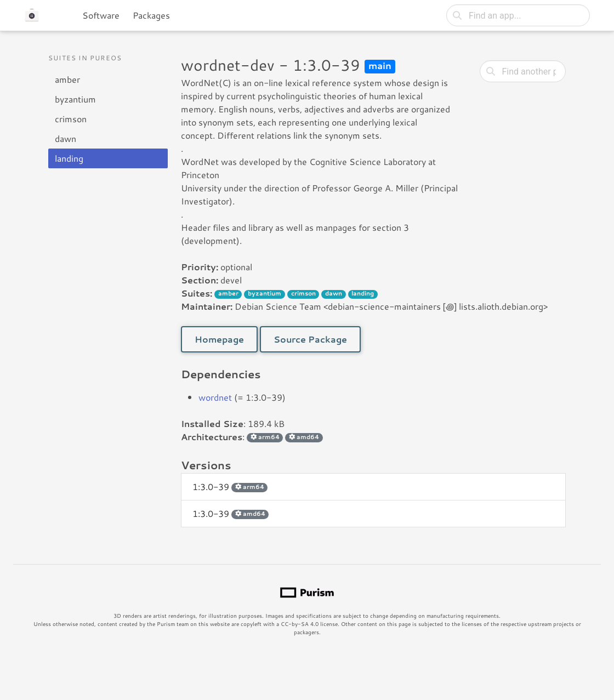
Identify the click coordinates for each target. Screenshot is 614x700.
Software (101, 15)
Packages (151, 15)
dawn (66, 138)
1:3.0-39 (230, 486)
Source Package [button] (310, 339)
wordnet (215, 397)
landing (69, 158)
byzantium (75, 99)
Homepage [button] (219, 339)
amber (67, 79)
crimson (71, 119)
